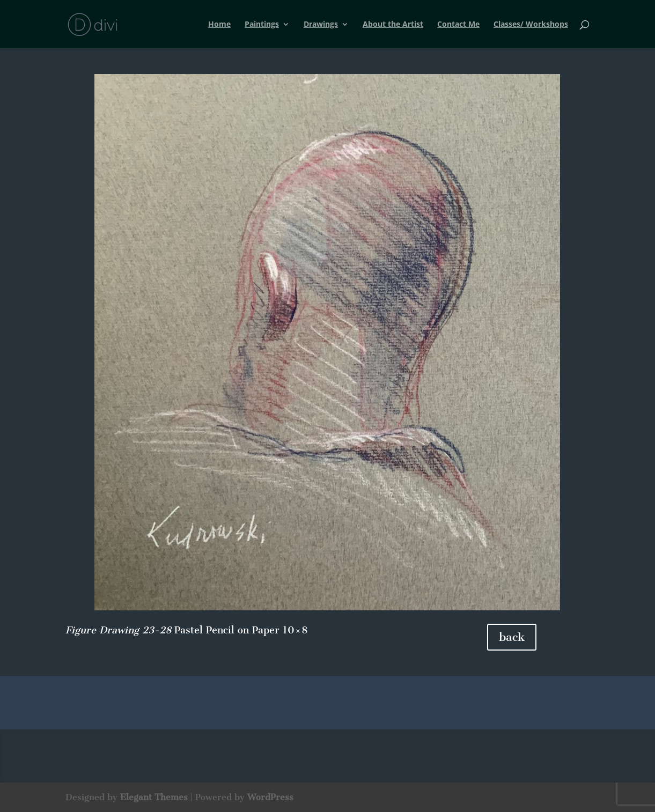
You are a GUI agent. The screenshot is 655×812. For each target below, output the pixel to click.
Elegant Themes (154, 797)
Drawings (321, 25)
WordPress (270, 797)
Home (219, 25)
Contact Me (458, 25)
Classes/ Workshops (531, 25)
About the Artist (393, 25)
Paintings (262, 25)
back (512, 637)
